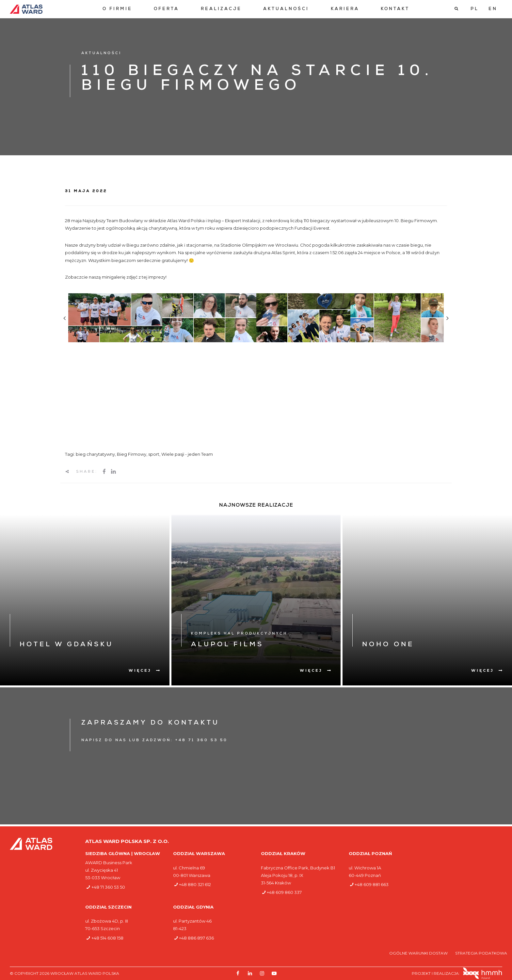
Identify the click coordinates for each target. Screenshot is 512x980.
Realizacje (221, 9)
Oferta (166, 9)
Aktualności (286, 9)
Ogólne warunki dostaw (419, 953)
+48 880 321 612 (195, 884)
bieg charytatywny (95, 454)
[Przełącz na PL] (475, 9)
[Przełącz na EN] (493, 9)
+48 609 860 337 (284, 892)
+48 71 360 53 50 (108, 887)
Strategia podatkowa (481, 953)
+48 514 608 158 (107, 938)
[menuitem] (117, 9)
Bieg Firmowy (132, 454)
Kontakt (395, 9)
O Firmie (117, 9)
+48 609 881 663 (372, 884)
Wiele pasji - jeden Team (187, 454)
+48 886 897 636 (196, 938)
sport (154, 454)
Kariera (345, 9)
